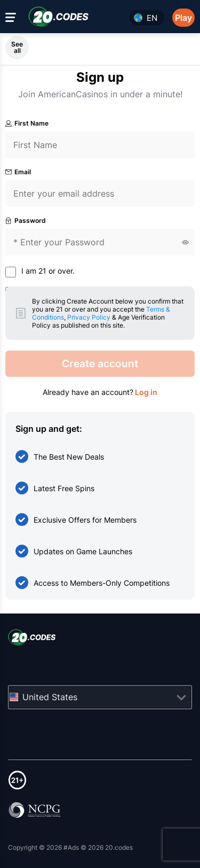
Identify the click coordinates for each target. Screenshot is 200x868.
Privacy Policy (89, 317)
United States (50, 697)
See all (17, 47)
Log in (145, 392)
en (152, 18)
